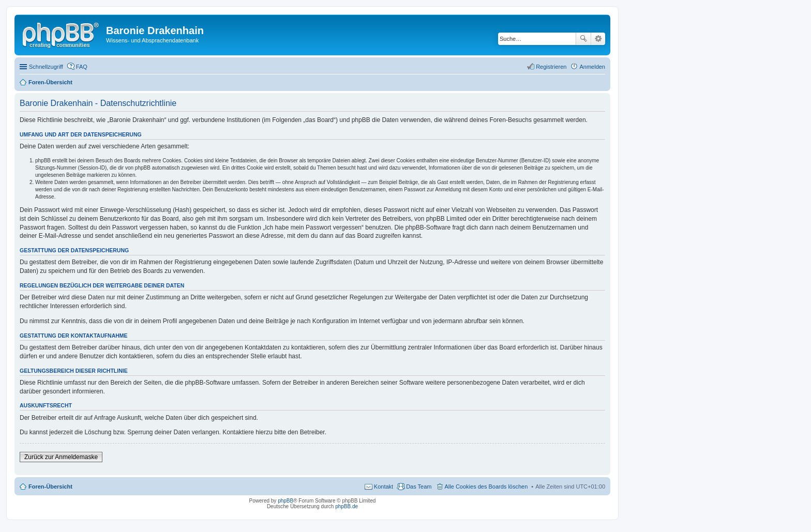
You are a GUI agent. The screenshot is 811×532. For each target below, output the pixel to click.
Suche (583, 39)
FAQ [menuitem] (82, 67)
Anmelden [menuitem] (592, 67)
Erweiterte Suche (598, 39)
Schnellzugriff (46, 67)
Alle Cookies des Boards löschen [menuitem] (486, 487)
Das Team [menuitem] (419, 487)
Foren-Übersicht (50, 487)
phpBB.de (347, 506)
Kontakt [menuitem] (384, 487)
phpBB (286, 501)
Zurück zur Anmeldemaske (61, 457)
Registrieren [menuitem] (551, 67)
